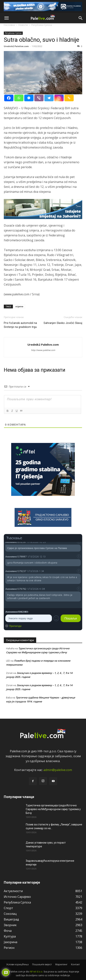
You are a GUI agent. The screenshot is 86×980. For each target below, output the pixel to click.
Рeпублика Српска (13, 33)
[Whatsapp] (19, 98)
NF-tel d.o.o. (36, 972)
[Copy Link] (69, 98)
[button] (6, 18)
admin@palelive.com (58, 770)
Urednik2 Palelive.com (16, 46)
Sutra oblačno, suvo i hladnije (41, 40)
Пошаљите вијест (42, 964)
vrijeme (19, 306)
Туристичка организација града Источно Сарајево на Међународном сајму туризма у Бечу (53, 809)
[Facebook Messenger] (29, 98)
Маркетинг (61, 964)
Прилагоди (15, 626)
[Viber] (39, 98)
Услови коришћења (17, 964)
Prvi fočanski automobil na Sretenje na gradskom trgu (20, 325)
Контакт (75, 964)
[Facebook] (9, 98)
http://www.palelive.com (43, 350)
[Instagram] (59, 98)
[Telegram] (49, 98)
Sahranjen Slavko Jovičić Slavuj (63, 323)
